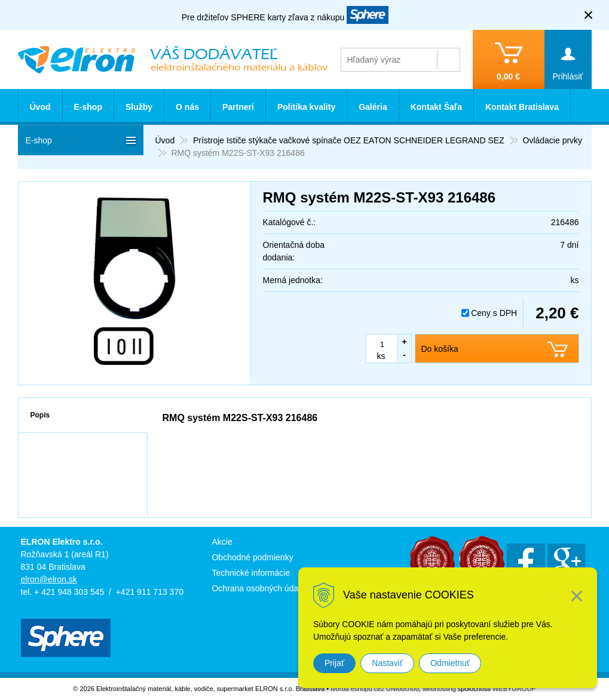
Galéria (373, 107)
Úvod (40, 107)
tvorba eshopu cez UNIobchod (375, 689)
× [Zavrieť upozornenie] (589, 15)
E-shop (88, 107)
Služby (139, 107)
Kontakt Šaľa (436, 107)
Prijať (334, 663)
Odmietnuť (450, 663)
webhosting (439, 689)
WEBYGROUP (514, 689)
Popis (40, 415)
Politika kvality (306, 107)
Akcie (222, 542)
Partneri (238, 107)
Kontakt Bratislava (522, 107)
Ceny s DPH (494, 313)
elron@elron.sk (49, 579)
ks (381, 356)
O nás (187, 107)
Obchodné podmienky (252, 557)
